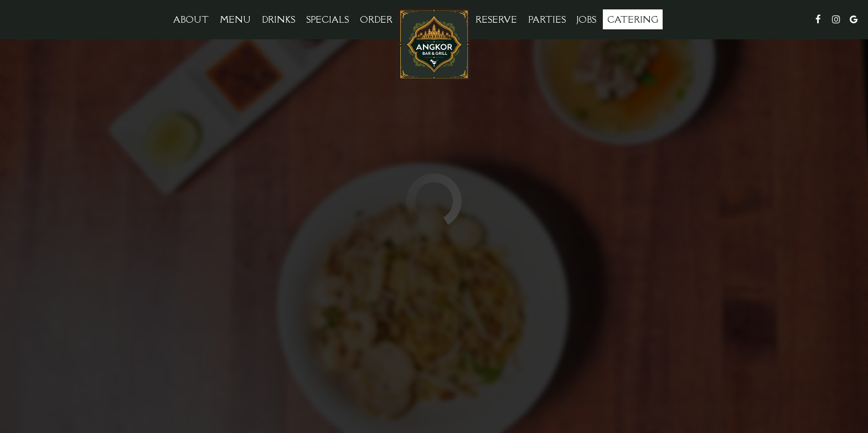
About (191, 19)
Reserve (496, 19)
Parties (547, 19)
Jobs (587, 19)
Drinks (278, 19)
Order (376, 19)
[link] (434, 44)
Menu (235, 19)
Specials (327, 19)
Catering (633, 19)
